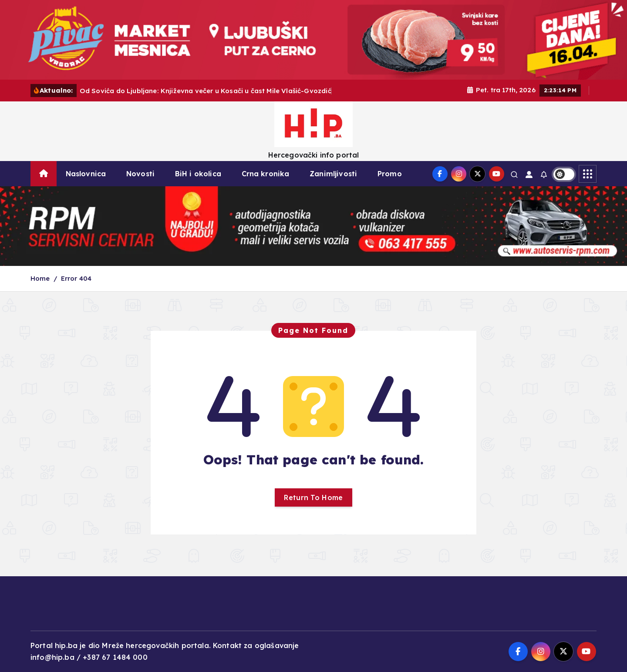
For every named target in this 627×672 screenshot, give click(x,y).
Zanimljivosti (333, 174)
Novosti (140, 174)
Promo (390, 174)
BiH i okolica (198, 174)
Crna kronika (266, 174)
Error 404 (76, 278)
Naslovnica (86, 174)
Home (40, 278)
